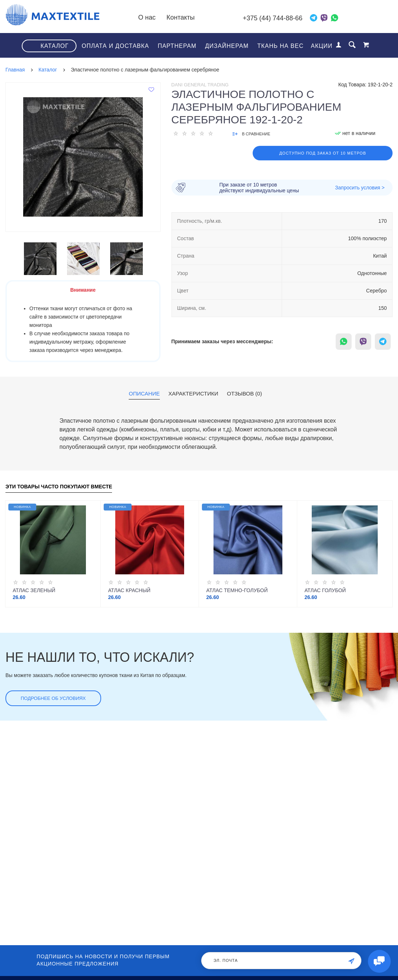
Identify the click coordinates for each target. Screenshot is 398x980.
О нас (162, 17)
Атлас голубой (325, 590)
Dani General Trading (200, 84)
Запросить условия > (360, 187)
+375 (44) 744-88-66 (280, 18)
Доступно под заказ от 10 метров (323, 153)
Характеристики (194, 393)
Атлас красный (129, 590)
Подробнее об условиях (53, 698)
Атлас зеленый (34, 590)
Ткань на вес (281, 46)
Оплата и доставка (115, 46)
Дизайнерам (227, 46)
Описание (144, 393)
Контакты (195, 17)
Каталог (55, 46)
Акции (322, 46)
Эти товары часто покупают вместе (59, 486)
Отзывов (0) (244, 393)
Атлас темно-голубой (237, 590)
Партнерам (177, 46)
